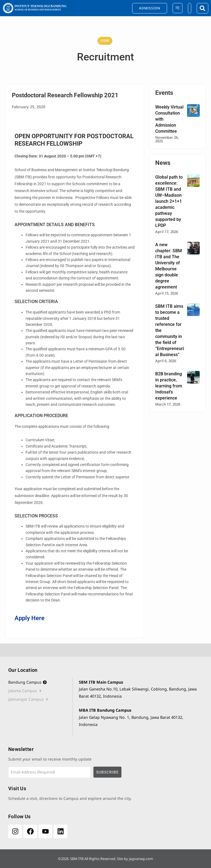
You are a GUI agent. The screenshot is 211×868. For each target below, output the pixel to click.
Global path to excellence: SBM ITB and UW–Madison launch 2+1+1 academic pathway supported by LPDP (169, 201)
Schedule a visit (23, 798)
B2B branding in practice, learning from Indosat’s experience (169, 386)
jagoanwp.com (141, 859)
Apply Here (30, 618)
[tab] (40, 682)
